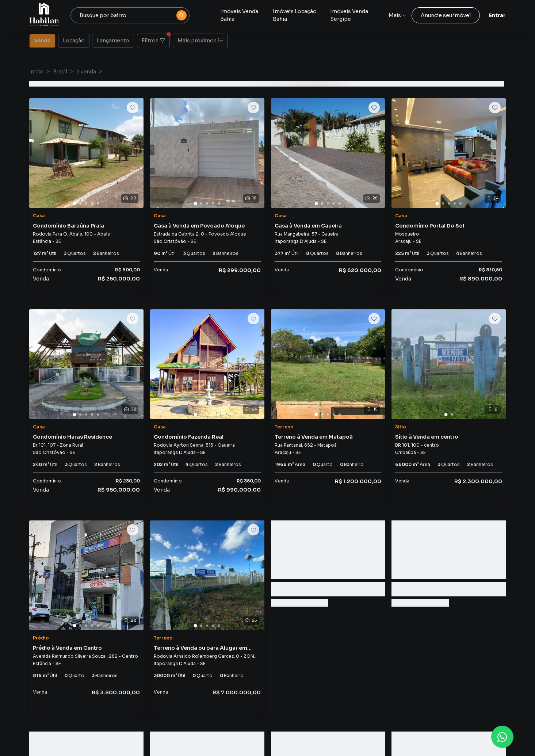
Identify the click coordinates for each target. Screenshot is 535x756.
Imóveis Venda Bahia (239, 15)
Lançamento (113, 40)
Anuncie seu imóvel (446, 15)
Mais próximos (200, 41)
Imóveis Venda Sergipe (349, 15)
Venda (42, 40)
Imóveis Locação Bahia (295, 15)
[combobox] (130, 15)
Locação (74, 40)
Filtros (156, 39)
